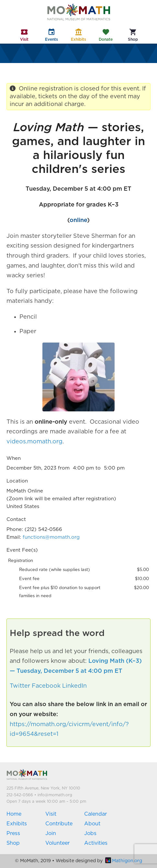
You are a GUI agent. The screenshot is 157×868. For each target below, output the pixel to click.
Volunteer (57, 843)
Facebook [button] (46, 686)
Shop (13, 843)
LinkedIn (74, 686)
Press (13, 833)
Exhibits (17, 824)
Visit (51, 814)
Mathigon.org (124, 861)
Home (14, 814)
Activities (96, 843)
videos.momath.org (34, 442)
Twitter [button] (20, 686)
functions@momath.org (51, 537)
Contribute (59, 824)
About (92, 824)
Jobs (90, 833)
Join (51, 833)
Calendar (95, 814)
